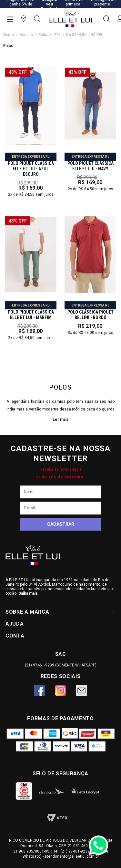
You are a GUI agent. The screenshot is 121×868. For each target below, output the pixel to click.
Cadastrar (61, 524)
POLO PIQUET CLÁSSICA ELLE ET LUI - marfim (31, 315)
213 (57, 35)
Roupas (26, 35)
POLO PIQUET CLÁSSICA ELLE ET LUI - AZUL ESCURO (31, 169)
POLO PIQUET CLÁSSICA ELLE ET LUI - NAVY (91, 166)
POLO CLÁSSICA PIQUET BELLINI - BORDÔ (91, 315)
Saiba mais (28, 593)
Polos (43, 35)
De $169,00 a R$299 (84, 35)
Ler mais (61, 420)
